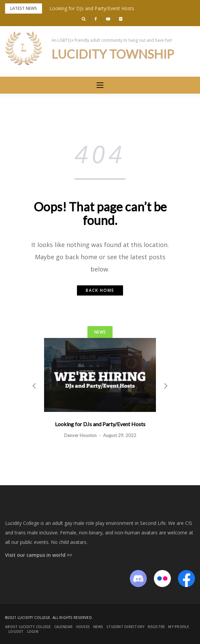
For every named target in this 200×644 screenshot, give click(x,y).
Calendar (64, 627)
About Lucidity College (28, 627)
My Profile (178, 627)
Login (33, 631)
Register (156, 627)
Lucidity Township (113, 54)
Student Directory (125, 627)
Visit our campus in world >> (39, 555)
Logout (16, 631)
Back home (100, 290)
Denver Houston (80, 435)
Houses (83, 627)
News (100, 332)
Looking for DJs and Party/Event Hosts (92, 8)
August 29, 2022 (120, 435)
